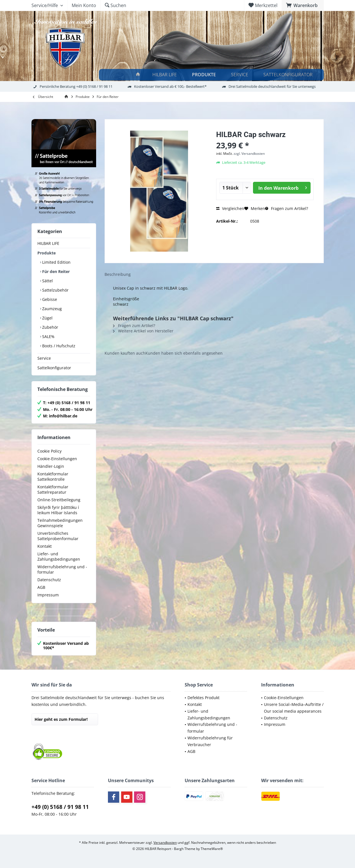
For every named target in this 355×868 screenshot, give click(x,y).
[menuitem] (303, 5)
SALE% (48, 336)
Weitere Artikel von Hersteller (143, 331)
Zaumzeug (51, 309)
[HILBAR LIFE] (165, 75)
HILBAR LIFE (48, 243)
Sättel (47, 281)
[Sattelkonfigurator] (289, 75)
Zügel (47, 318)
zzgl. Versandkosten (249, 154)
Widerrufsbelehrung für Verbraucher (210, 741)
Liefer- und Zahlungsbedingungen (59, 556)
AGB (41, 587)
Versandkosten (165, 843)
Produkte (47, 253)
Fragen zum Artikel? (287, 208)
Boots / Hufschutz (58, 346)
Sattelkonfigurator (54, 368)
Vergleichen (230, 208)
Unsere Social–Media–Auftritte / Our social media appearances (294, 708)
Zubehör (50, 327)
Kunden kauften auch (125, 353)
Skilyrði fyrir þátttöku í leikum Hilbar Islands (58, 510)
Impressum (48, 595)
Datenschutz (49, 580)
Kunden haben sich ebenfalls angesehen (184, 353)
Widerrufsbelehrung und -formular (62, 569)
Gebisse (49, 299)
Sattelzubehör (55, 290)
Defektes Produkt (203, 698)
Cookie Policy (49, 451)
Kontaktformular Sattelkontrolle (53, 476)
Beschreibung (118, 274)
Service (44, 358)
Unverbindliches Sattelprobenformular (58, 536)
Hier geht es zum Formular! (61, 719)
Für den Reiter (55, 271)
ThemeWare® (212, 849)
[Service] (240, 75)
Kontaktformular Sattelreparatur (53, 489)
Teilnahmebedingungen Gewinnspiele (60, 523)
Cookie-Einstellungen (57, 459)
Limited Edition (56, 262)
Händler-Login (51, 466)
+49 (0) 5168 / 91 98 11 (60, 807)
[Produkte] (205, 75)
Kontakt (45, 546)
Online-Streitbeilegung (59, 500)
